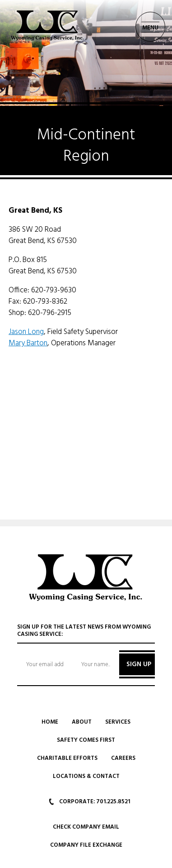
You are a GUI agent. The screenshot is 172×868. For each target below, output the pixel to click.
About (82, 722)
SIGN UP (139, 664)
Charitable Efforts (67, 758)
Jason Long (26, 332)
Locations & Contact (86, 776)
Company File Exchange (86, 845)
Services (118, 722)
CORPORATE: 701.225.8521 (89, 802)
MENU (150, 28)
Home (50, 722)
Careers (123, 758)
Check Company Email (86, 827)
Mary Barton (28, 343)
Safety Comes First (86, 740)
